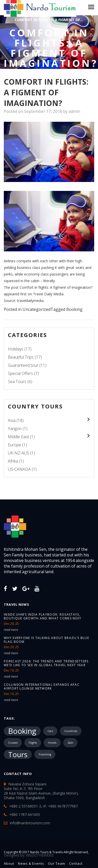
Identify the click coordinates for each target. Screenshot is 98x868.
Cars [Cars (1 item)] (50, 731)
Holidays (16, 349)
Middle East (18, 437)
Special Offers (20, 373)
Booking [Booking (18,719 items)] (22, 731)
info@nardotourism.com (30, 823)
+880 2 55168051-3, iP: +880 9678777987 (43, 806)
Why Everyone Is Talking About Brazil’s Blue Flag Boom (46, 640)
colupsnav (88, 420)
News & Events (31, 863)
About (9, 863)
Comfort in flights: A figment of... (49, 20)
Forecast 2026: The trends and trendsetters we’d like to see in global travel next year (46, 663)
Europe (14, 445)
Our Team (57, 863)
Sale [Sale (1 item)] (70, 743)
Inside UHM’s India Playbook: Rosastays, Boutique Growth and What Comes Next (43, 616)
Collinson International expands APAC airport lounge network (42, 687)
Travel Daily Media (48, 294)
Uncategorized (37, 309)
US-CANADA (19, 469)
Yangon (15, 429)
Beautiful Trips (21, 357)
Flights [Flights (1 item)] (33, 743)
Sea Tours (17, 382)
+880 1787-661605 (25, 814)
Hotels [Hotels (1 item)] (52, 743)
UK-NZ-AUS (19, 453)
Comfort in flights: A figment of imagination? (56, 287)
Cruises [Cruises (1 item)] (13, 743)
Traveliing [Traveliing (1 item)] (45, 754)
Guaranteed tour (23, 365)
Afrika (13, 461)
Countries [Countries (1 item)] (71, 731)
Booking (74, 309)
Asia (12, 420)
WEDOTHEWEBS (40, 855)
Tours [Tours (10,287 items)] (18, 754)
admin (74, 111)
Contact (76, 863)
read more (11, 630)
